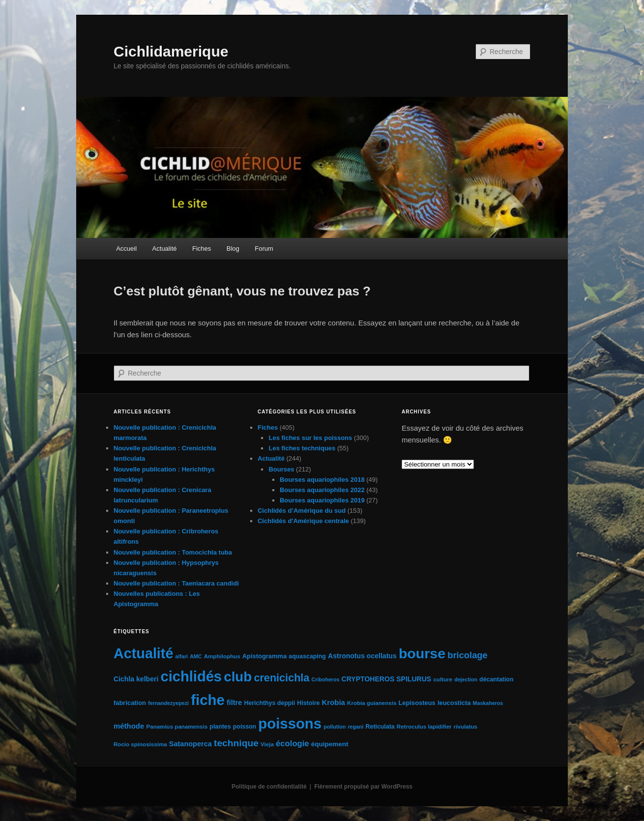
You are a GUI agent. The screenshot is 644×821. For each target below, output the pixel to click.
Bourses (281, 469)
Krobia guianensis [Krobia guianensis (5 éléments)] (372, 703)
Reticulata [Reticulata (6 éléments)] (380, 727)
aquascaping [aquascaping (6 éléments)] (307, 656)
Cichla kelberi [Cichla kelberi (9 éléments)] (136, 679)
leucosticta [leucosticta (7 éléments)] (454, 703)
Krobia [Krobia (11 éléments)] (334, 702)
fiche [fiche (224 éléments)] (207, 700)
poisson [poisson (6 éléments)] (245, 727)
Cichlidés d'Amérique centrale (303, 521)
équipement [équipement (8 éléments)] (330, 744)
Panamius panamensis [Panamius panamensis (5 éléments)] (177, 727)
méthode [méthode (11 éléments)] (129, 726)
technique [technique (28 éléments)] (236, 743)
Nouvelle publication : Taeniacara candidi (176, 583)
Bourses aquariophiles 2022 (322, 490)
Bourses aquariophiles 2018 (322, 480)
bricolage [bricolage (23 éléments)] (468, 655)
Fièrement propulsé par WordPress (363, 787)
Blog (233, 249)
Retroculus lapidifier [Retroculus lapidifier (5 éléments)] (424, 727)
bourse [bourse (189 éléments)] (422, 653)
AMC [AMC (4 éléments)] (196, 656)
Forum (264, 249)
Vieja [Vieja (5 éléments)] (267, 744)
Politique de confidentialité (269, 787)
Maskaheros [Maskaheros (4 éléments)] (488, 703)
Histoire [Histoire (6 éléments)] (308, 703)
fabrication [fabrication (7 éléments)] (130, 703)
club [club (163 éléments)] (238, 677)
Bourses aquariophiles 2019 (322, 500)
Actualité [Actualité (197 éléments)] (143, 653)
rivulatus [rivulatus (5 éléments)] (466, 727)
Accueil (126, 249)
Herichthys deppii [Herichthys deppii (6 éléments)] (269, 703)
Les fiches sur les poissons (310, 438)
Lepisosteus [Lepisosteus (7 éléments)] (417, 703)
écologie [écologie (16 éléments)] (293, 744)
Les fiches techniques (302, 448)
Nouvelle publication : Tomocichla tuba (173, 552)
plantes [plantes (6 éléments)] (220, 727)
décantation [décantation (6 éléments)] (496, 679)
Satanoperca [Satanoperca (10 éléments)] (190, 744)
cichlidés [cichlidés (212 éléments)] (191, 676)
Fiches (202, 249)
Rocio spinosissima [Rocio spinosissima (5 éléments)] (140, 744)
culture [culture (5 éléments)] (443, 679)
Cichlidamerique (171, 51)
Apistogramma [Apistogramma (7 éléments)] (264, 656)
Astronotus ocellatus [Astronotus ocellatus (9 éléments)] (362, 656)
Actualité (165, 249)
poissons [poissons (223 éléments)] (290, 723)
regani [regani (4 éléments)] (355, 727)
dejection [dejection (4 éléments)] (466, 679)
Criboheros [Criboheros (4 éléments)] (326, 679)
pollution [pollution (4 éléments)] (335, 727)
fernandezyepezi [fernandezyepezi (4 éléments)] (168, 703)
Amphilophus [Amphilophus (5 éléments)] (222, 656)
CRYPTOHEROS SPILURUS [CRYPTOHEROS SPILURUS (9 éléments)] (387, 679)
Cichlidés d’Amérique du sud (302, 511)
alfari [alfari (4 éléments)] (182, 656)
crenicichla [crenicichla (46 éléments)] (281, 678)
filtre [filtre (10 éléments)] (234, 703)
